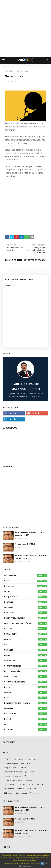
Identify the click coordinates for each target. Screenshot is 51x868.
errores (27, 613)
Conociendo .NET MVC (25, 544)
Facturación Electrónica (27, 623)
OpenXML (27, 661)
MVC (27, 655)
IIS (27, 645)
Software (27, 575)
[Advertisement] (26, 28)
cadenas (27, 629)
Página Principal (11, 71)
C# (27, 581)
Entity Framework (27, 618)
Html (27, 639)
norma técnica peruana (27, 703)
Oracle (27, 602)
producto (27, 714)
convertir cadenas (27, 682)
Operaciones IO (27, 666)
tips (27, 591)
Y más (30, 866)
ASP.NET (27, 607)
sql (27, 724)
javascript (27, 634)
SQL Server (27, 597)
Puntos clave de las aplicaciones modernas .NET (30, 534)
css (27, 687)
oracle (27, 708)
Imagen (27, 650)
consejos (27, 586)
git (27, 698)
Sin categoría (27, 671)
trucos (27, 730)
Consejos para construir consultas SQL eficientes (31, 557)
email (27, 692)
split (27, 719)
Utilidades (27, 676)
